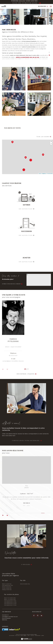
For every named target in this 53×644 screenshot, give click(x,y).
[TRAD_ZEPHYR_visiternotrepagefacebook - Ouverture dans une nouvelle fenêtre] (34, 618)
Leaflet (40, 174)
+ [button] (51, 141)
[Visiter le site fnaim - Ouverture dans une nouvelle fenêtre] (5, 632)
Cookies (43, 638)
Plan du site (17, 638)
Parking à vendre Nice (7, 593)
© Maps (44, 174)
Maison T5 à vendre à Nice (10, 602)
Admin (29, 638)
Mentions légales (23, 638)
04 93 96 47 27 (5, 618)
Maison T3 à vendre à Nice (10, 601)
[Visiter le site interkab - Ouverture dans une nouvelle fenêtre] (15, 632)
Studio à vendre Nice (7, 590)
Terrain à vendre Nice (7, 591)
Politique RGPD (38, 638)
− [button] (51, 144)
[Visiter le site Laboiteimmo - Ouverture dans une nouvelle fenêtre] (26, 641)
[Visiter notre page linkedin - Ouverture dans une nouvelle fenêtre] (41, 618)
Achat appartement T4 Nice (10, 608)
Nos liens (32, 638)
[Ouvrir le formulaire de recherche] (43, 6)
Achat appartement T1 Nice (10, 604)
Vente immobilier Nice (25, 587)
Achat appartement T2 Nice (10, 605)
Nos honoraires (12, 638)
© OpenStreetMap (50, 174)
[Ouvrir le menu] (51, 6)
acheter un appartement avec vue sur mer (28, 57)
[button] (7, 518)
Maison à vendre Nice (7, 587)
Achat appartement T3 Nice (10, 607)
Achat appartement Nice (7, 588)
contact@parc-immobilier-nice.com (10, 619)
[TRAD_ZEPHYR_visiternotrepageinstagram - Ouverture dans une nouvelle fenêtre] (37, 618)
